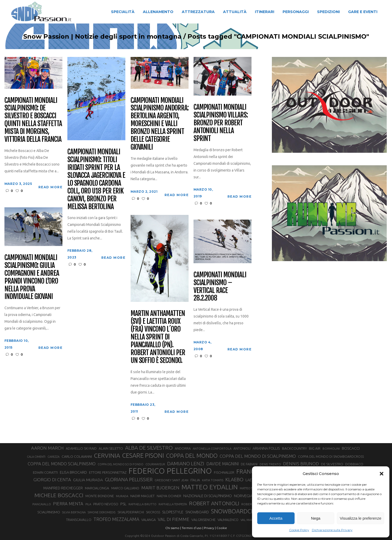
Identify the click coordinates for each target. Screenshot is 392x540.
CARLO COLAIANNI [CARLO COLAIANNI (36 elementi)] (77, 456)
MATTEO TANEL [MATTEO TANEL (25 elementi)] (249, 488)
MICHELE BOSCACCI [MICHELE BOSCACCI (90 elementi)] (59, 495)
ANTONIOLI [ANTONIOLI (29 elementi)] (242, 448)
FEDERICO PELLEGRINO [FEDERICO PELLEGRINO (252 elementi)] (170, 471)
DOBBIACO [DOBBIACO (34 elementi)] (354, 464)
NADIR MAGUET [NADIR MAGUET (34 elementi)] (142, 496)
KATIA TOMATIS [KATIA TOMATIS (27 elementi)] (213, 480)
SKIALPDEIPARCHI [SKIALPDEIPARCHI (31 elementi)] (131, 512)
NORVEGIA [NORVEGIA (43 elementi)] (243, 496)
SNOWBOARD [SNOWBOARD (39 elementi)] (197, 512)
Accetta (276, 518)
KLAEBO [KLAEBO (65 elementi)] (234, 479)
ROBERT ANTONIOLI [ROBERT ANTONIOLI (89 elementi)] (214, 503)
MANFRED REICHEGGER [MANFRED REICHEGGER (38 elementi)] (63, 488)
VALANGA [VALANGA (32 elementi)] (148, 520)
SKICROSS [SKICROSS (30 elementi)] (153, 512)
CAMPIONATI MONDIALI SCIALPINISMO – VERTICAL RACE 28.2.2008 (220, 287)
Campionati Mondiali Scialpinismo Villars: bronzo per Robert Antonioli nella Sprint (221, 123)
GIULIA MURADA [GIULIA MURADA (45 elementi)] (88, 480)
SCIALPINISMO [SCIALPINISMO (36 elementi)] (49, 512)
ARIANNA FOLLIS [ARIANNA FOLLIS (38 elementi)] (266, 448)
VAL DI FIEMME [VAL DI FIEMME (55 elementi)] (174, 519)
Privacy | (210, 528)
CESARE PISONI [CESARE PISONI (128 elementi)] (143, 456)
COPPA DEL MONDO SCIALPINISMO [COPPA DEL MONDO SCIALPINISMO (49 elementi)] (62, 464)
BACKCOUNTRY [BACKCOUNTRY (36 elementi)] (294, 448)
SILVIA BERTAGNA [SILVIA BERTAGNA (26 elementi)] (74, 512)
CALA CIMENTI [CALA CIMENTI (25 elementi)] (36, 457)
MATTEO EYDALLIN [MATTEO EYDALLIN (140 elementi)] (210, 487)
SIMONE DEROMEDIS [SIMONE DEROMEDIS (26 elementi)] (102, 512)
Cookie (222, 528)
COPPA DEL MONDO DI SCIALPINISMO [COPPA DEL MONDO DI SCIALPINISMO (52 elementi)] (258, 456)
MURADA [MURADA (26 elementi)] (122, 496)
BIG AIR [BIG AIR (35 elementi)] (315, 448)
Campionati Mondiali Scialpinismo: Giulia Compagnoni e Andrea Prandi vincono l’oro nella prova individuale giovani (32, 277)
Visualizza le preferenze (361, 518)
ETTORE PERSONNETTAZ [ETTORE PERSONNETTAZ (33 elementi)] (108, 472)
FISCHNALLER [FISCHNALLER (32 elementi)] (224, 472)
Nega (316, 518)
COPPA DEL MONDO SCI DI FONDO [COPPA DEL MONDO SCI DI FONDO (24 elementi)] (121, 464)
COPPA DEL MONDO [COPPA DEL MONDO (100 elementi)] (192, 456)
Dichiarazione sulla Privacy (332, 530)
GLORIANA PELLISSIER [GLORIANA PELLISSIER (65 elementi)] (129, 479)
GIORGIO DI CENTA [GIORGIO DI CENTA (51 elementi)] (52, 480)
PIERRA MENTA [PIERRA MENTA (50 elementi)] (68, 504)
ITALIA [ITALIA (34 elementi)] (195, 480)
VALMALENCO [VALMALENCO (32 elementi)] (228, 520)
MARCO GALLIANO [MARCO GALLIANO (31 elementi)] (125, 488)
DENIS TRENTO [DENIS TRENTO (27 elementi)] (270, 464)
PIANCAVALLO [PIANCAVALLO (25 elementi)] (42, 504)
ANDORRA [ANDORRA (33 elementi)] (183, 448)
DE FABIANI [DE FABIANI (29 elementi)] (249, 464)
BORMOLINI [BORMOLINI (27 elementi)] (331, 448)
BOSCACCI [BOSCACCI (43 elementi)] (351, 448)
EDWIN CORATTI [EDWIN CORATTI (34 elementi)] (45, 472)
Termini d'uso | (192, 528)
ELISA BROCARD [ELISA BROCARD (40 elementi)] (73, 472)
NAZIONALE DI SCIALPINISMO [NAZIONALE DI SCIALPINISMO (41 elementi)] (208, 496)
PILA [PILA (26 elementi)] (88, 504)
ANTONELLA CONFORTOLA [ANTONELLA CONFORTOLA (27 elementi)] (212, 448)
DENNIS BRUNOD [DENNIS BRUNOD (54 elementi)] (301, 464)
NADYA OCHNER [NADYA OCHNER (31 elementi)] (169, 496)
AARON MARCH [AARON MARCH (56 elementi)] (47, 448)
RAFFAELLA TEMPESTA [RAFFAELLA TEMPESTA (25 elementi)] (173, 504)
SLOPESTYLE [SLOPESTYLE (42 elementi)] (173, 512)
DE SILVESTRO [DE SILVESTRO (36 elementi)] (332, 464)
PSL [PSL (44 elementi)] (123, 504)
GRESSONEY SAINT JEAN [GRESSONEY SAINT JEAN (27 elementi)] (171, 480)
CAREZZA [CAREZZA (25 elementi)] (54, 457)
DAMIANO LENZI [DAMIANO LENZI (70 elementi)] (186, 463)
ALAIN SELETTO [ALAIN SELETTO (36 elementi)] (111, 448)
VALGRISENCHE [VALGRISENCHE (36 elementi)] (203, 520)
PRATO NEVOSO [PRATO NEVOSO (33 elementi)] (106, 504)
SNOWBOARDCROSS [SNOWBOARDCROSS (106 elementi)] (238, 511)
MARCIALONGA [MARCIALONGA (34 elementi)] (97, 488)
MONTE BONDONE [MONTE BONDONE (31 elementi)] (100, 496)
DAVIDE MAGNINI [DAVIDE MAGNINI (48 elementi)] (223, 464)
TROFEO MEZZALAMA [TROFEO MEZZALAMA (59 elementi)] (116, 519)
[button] (382, 474)
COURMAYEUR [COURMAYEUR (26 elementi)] (155, 464)
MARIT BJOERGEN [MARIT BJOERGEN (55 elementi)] (160, 488)
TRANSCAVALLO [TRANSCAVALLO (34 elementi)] (79, 520)
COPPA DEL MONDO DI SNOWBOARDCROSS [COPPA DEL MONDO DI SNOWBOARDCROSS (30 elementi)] (331, 456)
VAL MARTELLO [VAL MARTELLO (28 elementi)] (252, 520)
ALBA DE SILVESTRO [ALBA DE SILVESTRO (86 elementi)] (149, 448)
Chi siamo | (173, 528)
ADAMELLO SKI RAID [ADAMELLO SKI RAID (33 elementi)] (81, 448)
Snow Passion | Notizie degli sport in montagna (102, 37)
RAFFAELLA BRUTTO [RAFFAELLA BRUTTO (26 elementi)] (142, 504)
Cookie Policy (299, 530)
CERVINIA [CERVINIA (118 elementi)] (107, 455)
